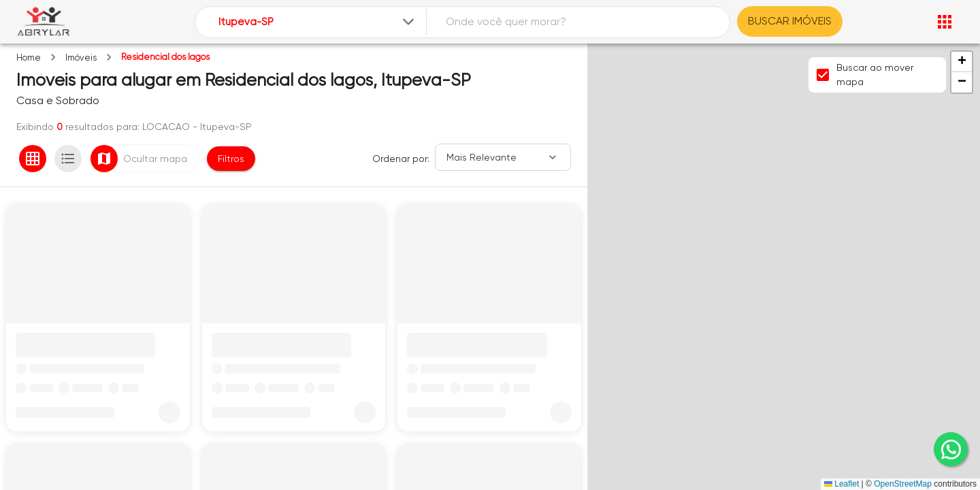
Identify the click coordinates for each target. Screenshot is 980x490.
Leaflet (842, 484)
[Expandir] (408, 22)
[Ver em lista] (68, 159)
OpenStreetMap (903, 484)
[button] (962, 62)
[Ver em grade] (33, 159)
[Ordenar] (503, 157)
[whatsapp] (951, 449)
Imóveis (81, 58)
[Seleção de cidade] (317, 22)
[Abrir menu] (945, 22)
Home (29, 58)
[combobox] (317, 22)
